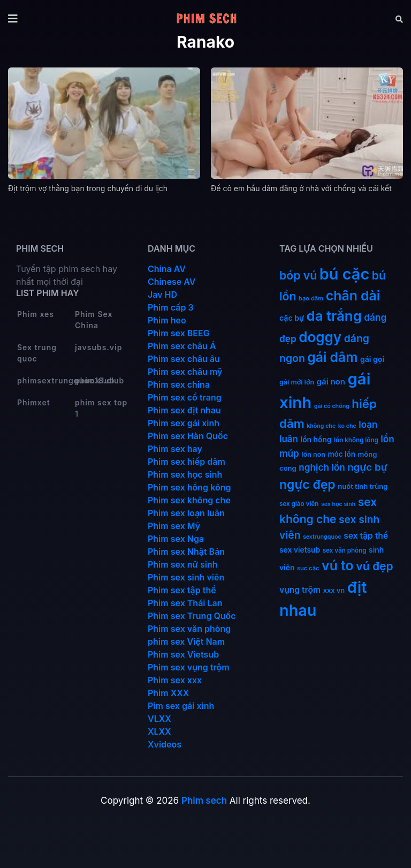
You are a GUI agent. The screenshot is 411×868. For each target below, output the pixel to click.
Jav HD (162, 295)
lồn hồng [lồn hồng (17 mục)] (316, 440)
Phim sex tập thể (182, 590)
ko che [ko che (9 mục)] (347, 426)
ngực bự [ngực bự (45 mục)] (367, 467)
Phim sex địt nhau (184, 410)
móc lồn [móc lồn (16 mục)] (341, 454)
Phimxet (34, 402)
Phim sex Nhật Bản (186, 552)
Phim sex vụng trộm (189, 667)
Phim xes (36, 314)
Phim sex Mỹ (174, 526)
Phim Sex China (94, 320)
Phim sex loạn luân (186, 513)
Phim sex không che (189, 500)
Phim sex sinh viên (186, 577)
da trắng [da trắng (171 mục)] (334, 316)
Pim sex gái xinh (181, 706)
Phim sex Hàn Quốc (188, 436)
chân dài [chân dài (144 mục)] (353, 296)
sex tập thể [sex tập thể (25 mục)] (366, 536)
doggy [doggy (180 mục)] (320, 337)
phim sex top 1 (101, 408)
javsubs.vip (98, 347)
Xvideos (165, 744)
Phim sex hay (175, 449)
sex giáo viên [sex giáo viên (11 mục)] (299, 504)
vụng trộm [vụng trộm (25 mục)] (300, 590)
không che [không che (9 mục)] (321, 426)
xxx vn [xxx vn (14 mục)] (334, 590)
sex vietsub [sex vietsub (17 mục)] (300, 550)
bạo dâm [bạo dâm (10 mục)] (311, 298)
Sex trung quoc (37, 353)
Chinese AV (172, 282)
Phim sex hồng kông (189, 487)
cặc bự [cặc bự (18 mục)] (292, 318)
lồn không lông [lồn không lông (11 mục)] (356, 440)
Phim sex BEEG (179, 333)
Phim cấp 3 (171, 307)
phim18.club (100, 380)
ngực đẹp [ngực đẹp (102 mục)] (307, 485)
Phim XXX (168, 693)
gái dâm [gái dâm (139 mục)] (332, 357)
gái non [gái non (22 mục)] (331, 382)
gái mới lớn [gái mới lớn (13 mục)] (297, 382)
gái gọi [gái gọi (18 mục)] (372, 359)
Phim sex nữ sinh (183, 564)
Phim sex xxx (175, 680)
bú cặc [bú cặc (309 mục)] (344, 274)
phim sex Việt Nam (186, 641)
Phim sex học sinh (185, 474)
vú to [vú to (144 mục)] (338, 565)
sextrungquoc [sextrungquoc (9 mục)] (322, 537)
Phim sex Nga (176, 539)
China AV (167, 269)
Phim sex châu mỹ (185, 372)
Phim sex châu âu (184, 359)
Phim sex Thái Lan (185, 603)
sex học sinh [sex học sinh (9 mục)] (338, 504)
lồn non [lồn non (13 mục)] (313, 454)
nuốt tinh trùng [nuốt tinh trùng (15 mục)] (363, 486)
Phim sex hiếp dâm (187, 462)
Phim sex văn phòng (189, 629)
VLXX (159, 719)
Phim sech (204, 801)
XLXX (159, 731)
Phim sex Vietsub (183, 654)
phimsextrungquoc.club (45, 380)
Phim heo (167, 320)
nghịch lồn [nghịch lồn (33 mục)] (322, 467)
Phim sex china (179, 384)
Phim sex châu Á (182, 346)
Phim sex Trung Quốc (192, 616)
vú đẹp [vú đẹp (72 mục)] (375, 566)
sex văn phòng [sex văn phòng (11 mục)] (345, 550)
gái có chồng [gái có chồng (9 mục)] (332, 406)
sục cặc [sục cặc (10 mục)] (308, 568)
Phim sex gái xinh (184, 423)
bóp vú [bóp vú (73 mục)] (298, 275)
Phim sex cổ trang (185, 397)
